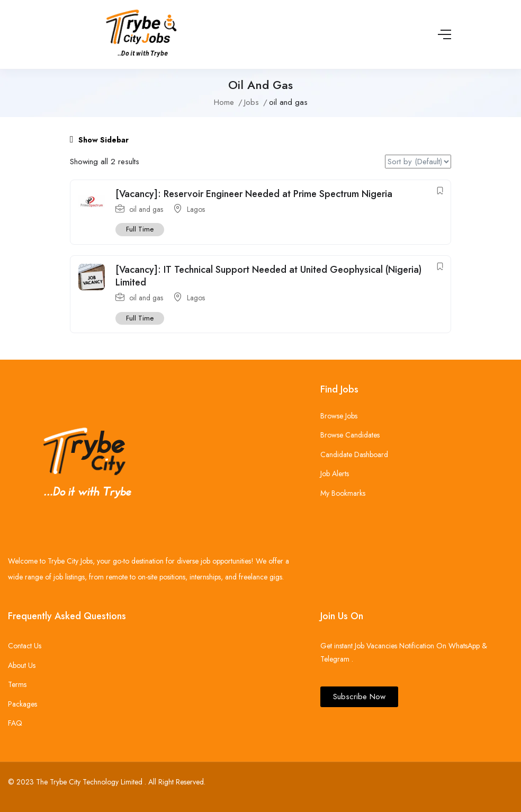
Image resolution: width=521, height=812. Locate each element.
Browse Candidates (350, 435)
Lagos (196, 209)
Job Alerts (335, 474)
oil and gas (146, 209)
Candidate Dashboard (354, 454)
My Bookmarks (343, 493)
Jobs (251, 102)
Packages (23, 704)
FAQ (15, 723)
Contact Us (25, 646)
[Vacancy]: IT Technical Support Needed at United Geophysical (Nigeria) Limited (268, 276)
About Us (22, 665)
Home (224, 102)
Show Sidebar (99, 140)
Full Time (140, 229)
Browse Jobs (339, 416)
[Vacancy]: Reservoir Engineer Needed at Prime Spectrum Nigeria (254, 194)
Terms (17, 684)
